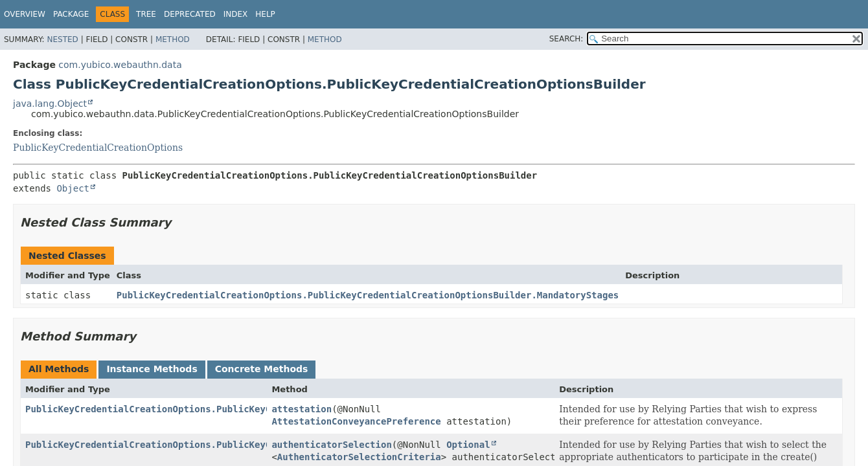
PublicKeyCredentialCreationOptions (98, 148)
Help (265, 14)
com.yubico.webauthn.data (120, 65)
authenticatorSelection (331, 445)
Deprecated (190, 14)
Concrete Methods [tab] (262, 369)
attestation (302, 409)
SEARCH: (566, 39)
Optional (468, 445)
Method (173, 39)
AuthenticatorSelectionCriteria (359, 457)
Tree (146, 14)
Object (73, 188)
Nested (62, 39)
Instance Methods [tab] (152, 369)
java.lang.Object (50, 104)
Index (236, 14)
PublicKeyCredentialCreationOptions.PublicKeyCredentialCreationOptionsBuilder (233, 409)
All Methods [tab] (59, 369)
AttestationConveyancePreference (356, 421)
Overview (25, 14)
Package (71, 14)
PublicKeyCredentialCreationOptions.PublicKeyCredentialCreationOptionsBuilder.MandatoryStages (368, 295)
